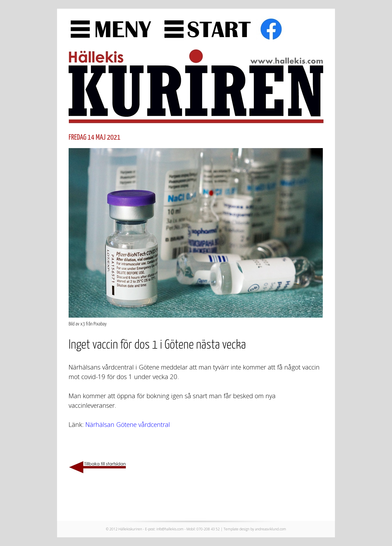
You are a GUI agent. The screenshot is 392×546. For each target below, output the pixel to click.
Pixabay (100, 324)
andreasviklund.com (271, 529)
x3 (83, 324)
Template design (237, 529)
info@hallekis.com (170, 529)
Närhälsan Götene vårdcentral (128, 424)
